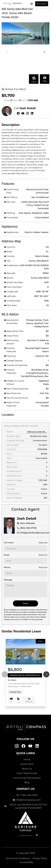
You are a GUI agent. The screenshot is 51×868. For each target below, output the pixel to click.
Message (8, 580)
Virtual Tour (15, 692)
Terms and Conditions (18, 858)
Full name (9, 543)
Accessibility (27, 862)
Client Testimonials (27, 773)
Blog (27, 782)
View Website (27, 523)
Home (27, 759)
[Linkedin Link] (37, 746)
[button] (44, 52)
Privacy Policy (40, 858)
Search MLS (27, 764)
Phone (7, 567)
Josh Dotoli (28, 108)
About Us (27, 769)
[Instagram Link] (17, 746)
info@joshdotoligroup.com (35, 533)
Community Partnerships (27, 778)
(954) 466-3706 (28, 528)
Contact (42, 4)
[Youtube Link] (30, 746)
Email (7, 555)
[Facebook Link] (23, 746)
